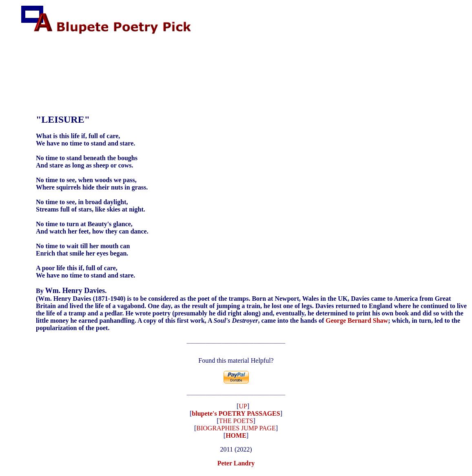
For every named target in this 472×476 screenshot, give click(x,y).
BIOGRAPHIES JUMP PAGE (236, 431)
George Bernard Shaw (357, 321)
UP (243, 409)
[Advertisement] (169, 61)
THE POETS (236, 423)
